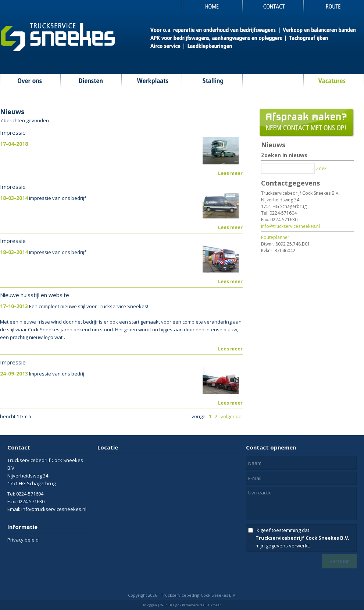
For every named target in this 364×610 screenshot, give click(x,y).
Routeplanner (275, 237)
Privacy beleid (23, 540)
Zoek (321, 168)
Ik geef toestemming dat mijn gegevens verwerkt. (302, 538)
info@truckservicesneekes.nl (290, 226)
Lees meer (230, 173)
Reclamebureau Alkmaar (201, 605)
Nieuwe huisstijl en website (35, 295)
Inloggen (150, 605)
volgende (231, 416)
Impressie (13, 133)
